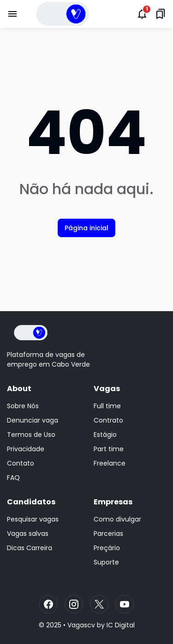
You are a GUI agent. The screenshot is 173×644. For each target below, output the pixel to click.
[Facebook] (48, 604)
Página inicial (86, 228)
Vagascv (81, 625)
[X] (99, 604)
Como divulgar (117, 519)
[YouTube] (125, 604)
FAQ (13, 478)
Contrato (108, 420)
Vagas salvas (28, 534)
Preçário (107, 548)
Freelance (110, 463)
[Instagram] (74, 604)
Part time (109, 449)
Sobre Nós (23, 406)
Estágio (105, 435)
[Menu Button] (12, 14)
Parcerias (108, 534)
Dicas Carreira (30, 548)
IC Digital (121, 625)
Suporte (106, 562)
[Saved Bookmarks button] (161, 14)
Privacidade (26, 449)
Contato (21, 463)
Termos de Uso (31, 435)
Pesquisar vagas (33, 519)
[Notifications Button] (142, 14)
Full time (107, 406)
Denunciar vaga (33, 420)
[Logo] (31, 333)
